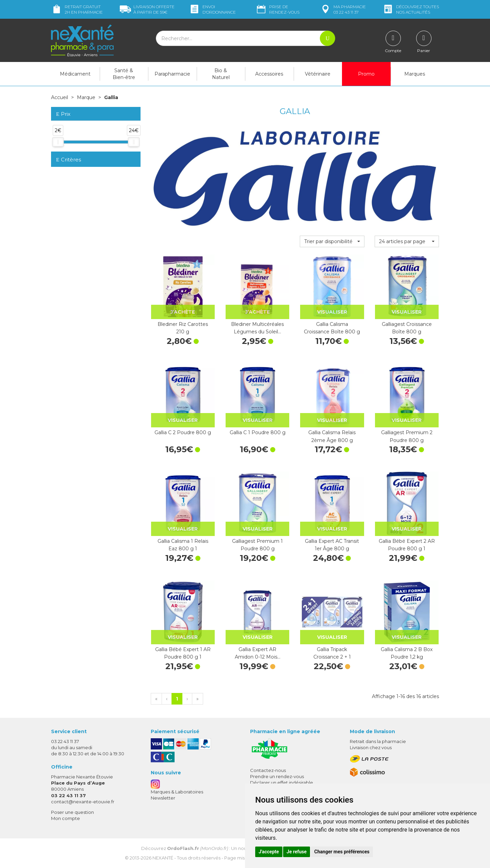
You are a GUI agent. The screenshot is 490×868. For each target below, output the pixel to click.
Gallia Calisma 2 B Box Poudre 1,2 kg (407, 653)
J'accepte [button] (269, 852)
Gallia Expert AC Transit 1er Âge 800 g (332, 545)
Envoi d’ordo (212, 9)
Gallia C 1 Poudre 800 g (258, 432)
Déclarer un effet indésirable (282, 783)
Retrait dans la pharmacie (378, 741)
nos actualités (411, 9)
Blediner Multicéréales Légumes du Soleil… (257, 328)
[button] (332, 241)
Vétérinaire (318, 74)
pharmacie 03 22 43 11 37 (343, 9)
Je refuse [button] (297, 852)
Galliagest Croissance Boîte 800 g (407, 328)
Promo (366, 74)
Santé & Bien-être (124, 74)
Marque (86, 97)
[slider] (58, 142)
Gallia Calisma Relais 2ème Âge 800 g (332, 436)
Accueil (60, 97)
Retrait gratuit (77, 9)
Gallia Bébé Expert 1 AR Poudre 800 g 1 (183, 653)
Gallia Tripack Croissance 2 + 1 (332, 653)
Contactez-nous (268, 770)
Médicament (75, 74)
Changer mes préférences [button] (342, 852)
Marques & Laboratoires (177, 792)
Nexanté (163, 858)
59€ (147, 9)
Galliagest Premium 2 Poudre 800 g (407, 436)
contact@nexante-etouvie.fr (83, 802)
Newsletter (163, 798)
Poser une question (72, 812)
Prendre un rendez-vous (277, 776)
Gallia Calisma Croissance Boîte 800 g (332, 328)
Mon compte (66, 818)
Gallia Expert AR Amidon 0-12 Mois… (258, 653)
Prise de (277, 9)
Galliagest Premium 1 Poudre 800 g (257, 545)
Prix (63, 114)
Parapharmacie (172, 74)
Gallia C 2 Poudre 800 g (183, 432)
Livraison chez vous (371, 747)
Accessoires (269, 74)
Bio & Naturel (221, 74)
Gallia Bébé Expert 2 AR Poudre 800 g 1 (407, 545)
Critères (69, 160)
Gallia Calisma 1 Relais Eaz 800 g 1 (183, 545)
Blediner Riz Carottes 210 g (183, 328)
